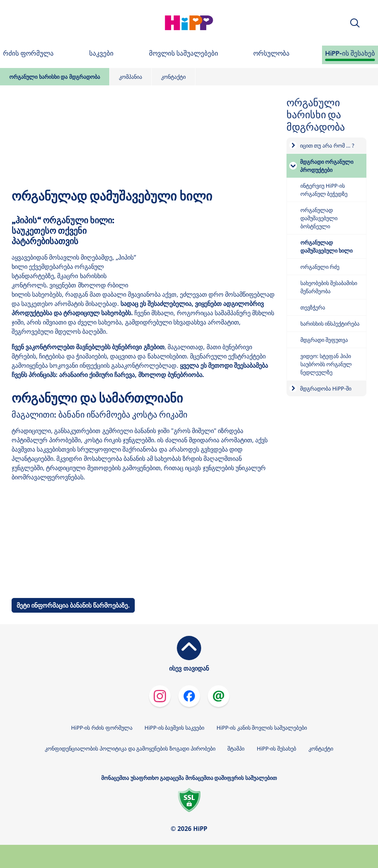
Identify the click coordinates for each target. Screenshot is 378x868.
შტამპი (236, 748)
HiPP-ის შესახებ (276, 748)
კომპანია (131, 77)
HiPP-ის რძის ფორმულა (102, 728)
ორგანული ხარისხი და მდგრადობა (55, 77)
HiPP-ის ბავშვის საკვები (174, 728)
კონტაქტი (173, 77)
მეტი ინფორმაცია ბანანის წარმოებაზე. (73, 605)
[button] (355, 23)
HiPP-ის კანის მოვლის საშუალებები (262, 728)
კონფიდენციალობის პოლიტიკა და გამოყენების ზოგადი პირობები (130, 748)
